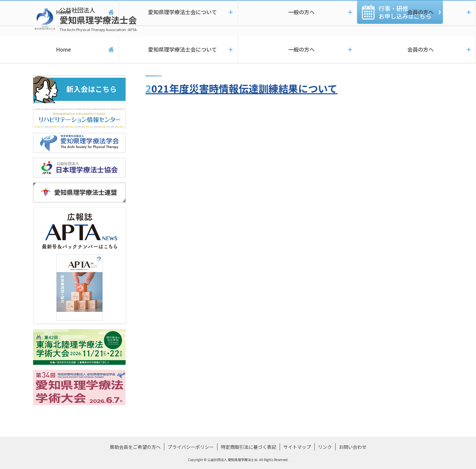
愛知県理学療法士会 (99, 19)
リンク (325, 447)
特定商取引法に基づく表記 (249, 447)
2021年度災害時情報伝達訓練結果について (241, 88)
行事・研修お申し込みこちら (405, 12)
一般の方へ (297, 50)
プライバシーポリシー (191, 447)
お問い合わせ (353, 447)
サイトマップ (297, 447)
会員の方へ (416, 50)
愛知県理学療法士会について (178, 50)
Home (59, 50)
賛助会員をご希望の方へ (135, 447)
